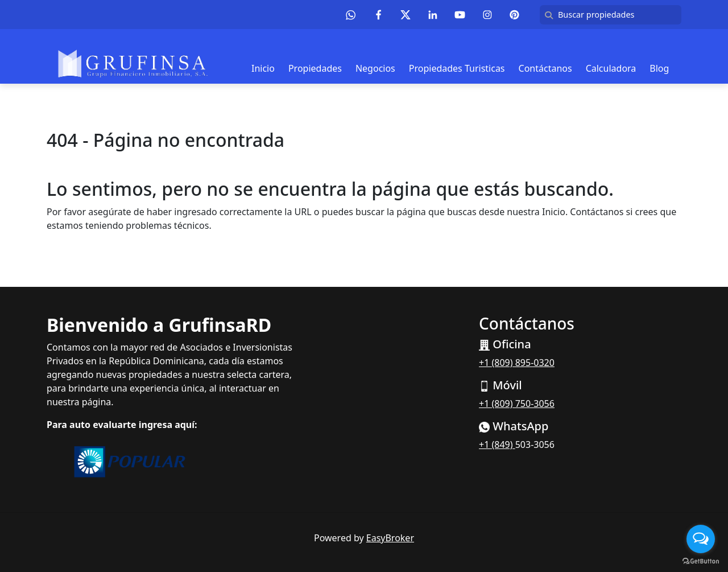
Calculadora (611, 68)
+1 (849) (497, 445)
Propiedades (315, 68)
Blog (659, 68)
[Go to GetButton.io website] (701, 561)
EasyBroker (390, 538)
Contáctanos (545, 68)
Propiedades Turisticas (457, 68)
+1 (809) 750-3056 (517, 404)
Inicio (263, 68)
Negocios (375, 68)
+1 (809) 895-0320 (517, 363)
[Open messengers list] (701, 539)
